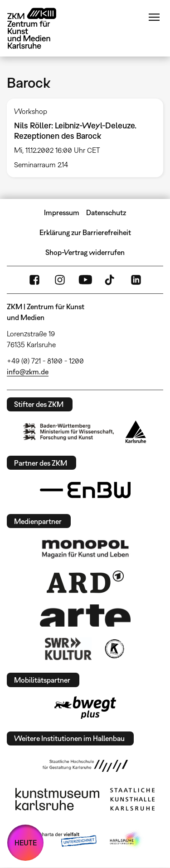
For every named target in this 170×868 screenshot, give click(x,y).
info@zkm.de (28, 372)
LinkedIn (136, 280)
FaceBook (34, 280)
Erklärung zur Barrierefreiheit (85, 232)
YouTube (85, 280)
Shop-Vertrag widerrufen (85, 252)
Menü (154, 17)
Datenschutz (106, 212)
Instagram (60, 280)
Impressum (62, 212)
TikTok (111, 280)
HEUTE (26, 843)
